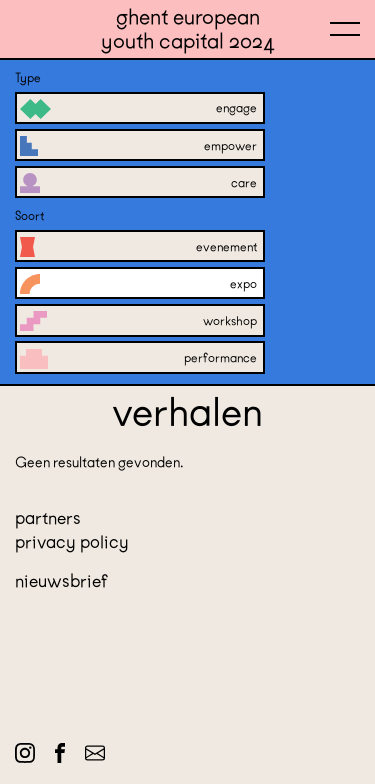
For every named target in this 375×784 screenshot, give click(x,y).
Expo (138, 283)
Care (138, 182)
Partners (48, 518)
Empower (138, 145)
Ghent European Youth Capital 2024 (188, 29)
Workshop (138, 320)
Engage (138, 108)
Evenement (138, 246)
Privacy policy (72, 542)
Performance (138, 357)
